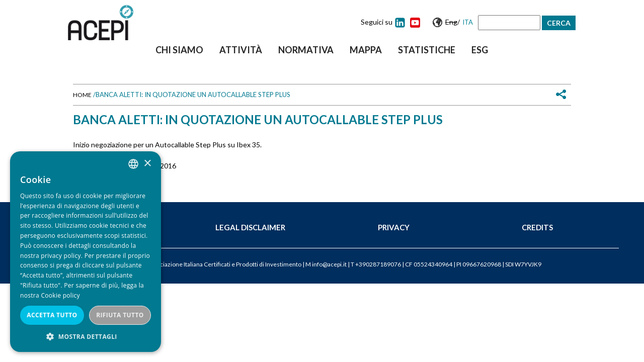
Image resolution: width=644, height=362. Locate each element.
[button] (86, 337)
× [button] (147, 164)
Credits (537, 227)
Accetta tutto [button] (52, 315)
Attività (241, 50)
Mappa (366, 50)
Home (82, 95)
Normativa (306, 50)
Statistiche (427, 50)
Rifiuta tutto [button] (120, 315)
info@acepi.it (329, 264)
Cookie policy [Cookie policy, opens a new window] (60, 295)
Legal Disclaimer (250, 227)
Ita (468, 22)
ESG (480, 50)
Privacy (394, 227)
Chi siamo (179, 50)
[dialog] (86, 252)
